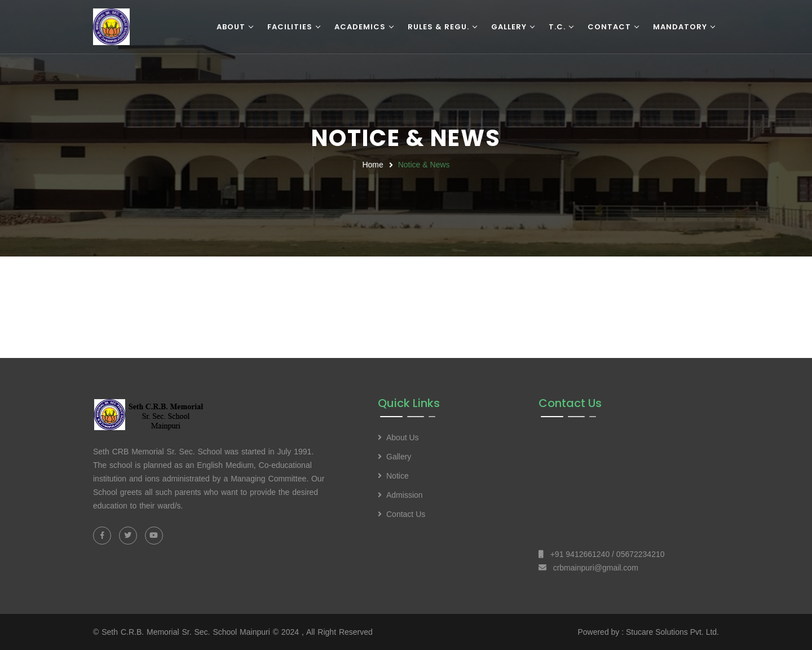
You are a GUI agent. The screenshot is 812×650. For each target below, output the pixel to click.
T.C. (557, 27)
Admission (405, 495)
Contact (609, 27)
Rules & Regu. (438, 27)
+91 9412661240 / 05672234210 (608, 554)
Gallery (509, 27)
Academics (360, 27)
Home (372, 165)
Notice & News (424, 165)
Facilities (290, 27)
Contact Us (406, 514)
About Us (403, 437)
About (231, 27)
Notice (398, 476)
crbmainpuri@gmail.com (596, 568)
